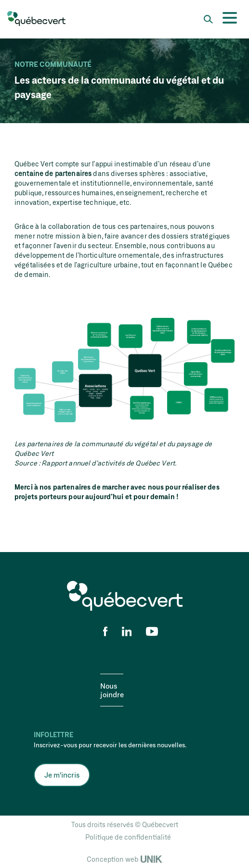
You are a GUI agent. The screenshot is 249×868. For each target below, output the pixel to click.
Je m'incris (62, 775)
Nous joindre (112, 690)
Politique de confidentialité (128, 837)
